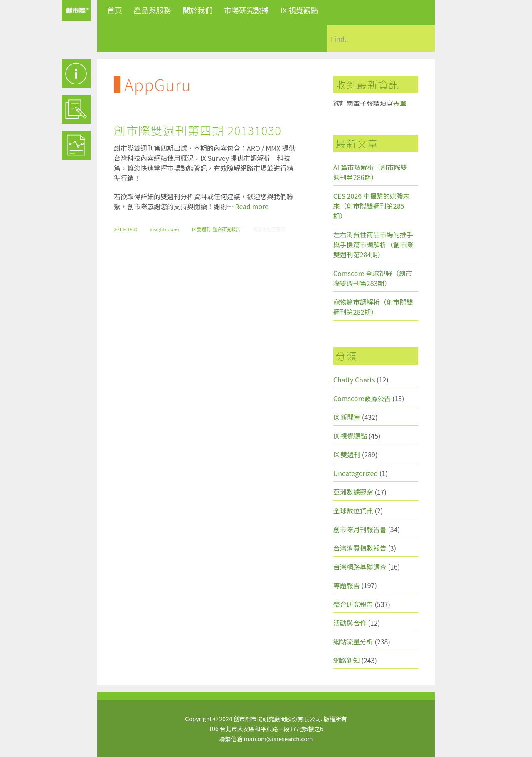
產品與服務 (153, 10)
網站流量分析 (353, 641)
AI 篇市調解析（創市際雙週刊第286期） (370, 172)
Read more (252, 206)
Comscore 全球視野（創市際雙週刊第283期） (373, 278)
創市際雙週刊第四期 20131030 (198, 130)
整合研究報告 (227, 229)
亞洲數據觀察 (353, 492)
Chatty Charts (354, 380)
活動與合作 (350, 623)
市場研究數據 (246, 10)
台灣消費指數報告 (360, 548)
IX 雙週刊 (201, 229)
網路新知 (347, 660)
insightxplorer (164, 229)
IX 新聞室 (347, 417)
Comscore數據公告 (362, 398)
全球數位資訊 (353, 510)
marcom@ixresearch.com (278, 739)
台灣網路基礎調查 (360, 567)
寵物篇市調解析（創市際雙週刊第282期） (373, 307)
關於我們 (197, 10)
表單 (400, 103)
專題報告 (347, 585)
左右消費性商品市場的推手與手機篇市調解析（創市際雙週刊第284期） (373, 244)
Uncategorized (356, 473)
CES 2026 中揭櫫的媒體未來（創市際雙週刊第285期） (372, 206)
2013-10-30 (126, 229)
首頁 (115, 10)
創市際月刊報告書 (360, 529)
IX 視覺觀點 (299, 10)
